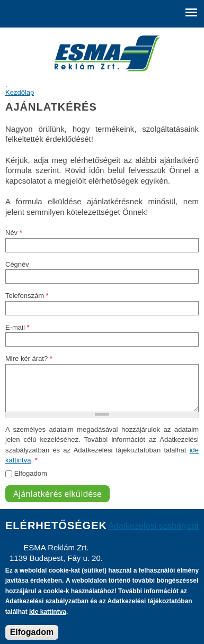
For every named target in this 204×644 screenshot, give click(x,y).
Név (14, 233)
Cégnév (17, 264)
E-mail (17, 327)
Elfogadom (31, 473)
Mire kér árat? (29, 359)
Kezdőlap (20, 92)
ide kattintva (48, 616)
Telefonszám (27, 296)
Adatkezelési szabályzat (153, 526)
